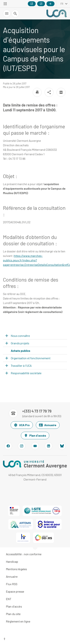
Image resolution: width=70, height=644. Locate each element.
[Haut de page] (35, 639)
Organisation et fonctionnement (31, 358)
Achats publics (21, 351)
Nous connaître (20, 336)
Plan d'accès (35, 435)
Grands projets (20, 343)
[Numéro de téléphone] (35, 413)
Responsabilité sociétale (26, 373)
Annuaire (48, 425)
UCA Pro (22, 425)
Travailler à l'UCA (21, 366)
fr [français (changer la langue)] (62, 4)
